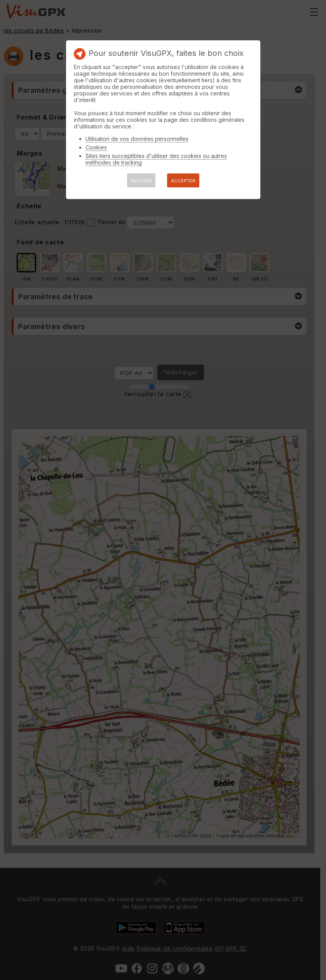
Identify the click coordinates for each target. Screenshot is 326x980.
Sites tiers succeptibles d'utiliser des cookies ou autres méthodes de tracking (156, 159)
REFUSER (141, 181)
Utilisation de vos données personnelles (137, 139)
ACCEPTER (183, 181)
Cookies (96, 147)
